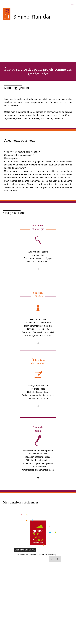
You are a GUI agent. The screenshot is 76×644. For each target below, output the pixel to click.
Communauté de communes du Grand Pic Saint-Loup (35, 555)
